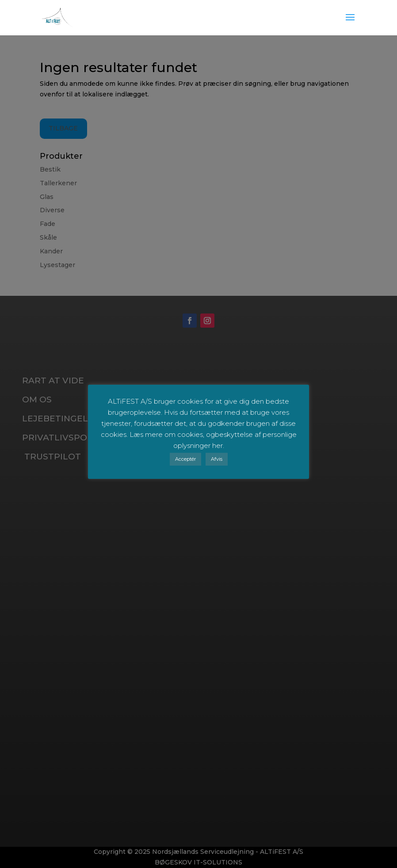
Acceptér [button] (185, 459)
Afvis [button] (217, 459)
